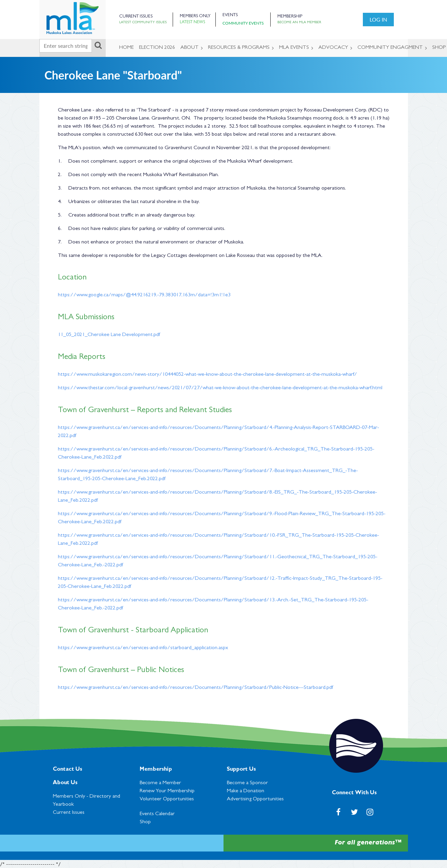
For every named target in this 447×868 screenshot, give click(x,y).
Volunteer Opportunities (167, 799)
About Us (65, 783)
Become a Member (160, 783)
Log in (378, 19)
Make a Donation (246, 791)
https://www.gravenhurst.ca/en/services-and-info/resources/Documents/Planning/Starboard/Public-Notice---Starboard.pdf (195, 688)
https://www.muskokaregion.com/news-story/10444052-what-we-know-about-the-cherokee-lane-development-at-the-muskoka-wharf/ (208, 375)
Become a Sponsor (247, 783)
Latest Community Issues (143, 23)
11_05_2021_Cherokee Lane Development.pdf (109, 335)
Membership (290, 17)
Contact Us (67, 770)
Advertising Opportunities (255, 799)
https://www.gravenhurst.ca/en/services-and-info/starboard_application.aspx (143, 648)
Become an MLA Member (299, 23)
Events (230, 15)
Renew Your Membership (167, 791)
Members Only (195, 16)
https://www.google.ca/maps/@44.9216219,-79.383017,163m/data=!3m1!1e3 (144, 295)
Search (98, 45)
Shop (145, 822)
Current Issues (136, 17)
